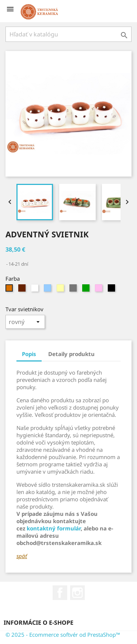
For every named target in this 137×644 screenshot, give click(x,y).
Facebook (60, 593)
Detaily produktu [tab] (71, 354)
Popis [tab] (29, 354)
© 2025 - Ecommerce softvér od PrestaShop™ (63, 635)
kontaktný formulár (54, 528)
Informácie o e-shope (39, 623)
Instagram (77, 593)
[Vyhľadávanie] (68, 34)
